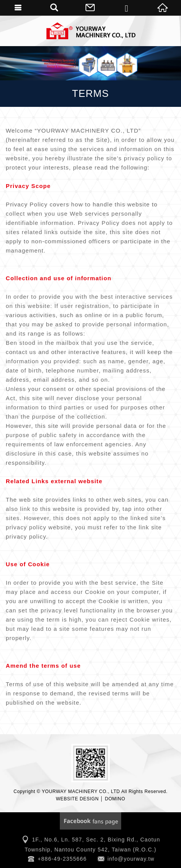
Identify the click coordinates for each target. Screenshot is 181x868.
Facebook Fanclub (90, 821)
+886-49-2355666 (62, 859)
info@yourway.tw (131, 859)
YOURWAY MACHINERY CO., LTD (90, 31)
